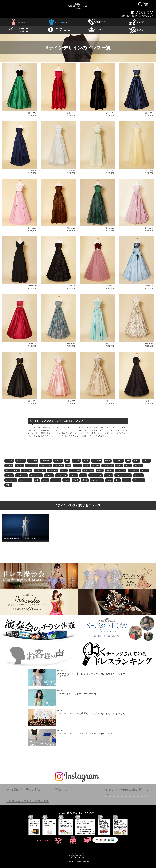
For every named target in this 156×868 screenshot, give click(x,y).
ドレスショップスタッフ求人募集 (27, 801)
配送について (63, 790)
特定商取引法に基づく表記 (23, 790)
